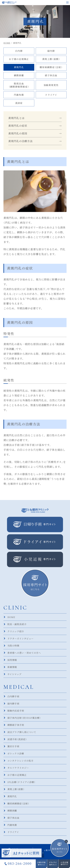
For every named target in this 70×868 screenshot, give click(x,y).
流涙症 (19, 103)
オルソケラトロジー (18, 770)
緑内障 (51, 51)
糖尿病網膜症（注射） (51, 67)
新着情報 (12, 668)
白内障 (19, 51)
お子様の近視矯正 (19, 59)
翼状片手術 (13, 748)
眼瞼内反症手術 (16, 712)
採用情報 (12, 661)
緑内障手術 (13, 705)
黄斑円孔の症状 (18, 126)
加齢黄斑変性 (51, 85)
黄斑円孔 (19, 67)
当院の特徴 (13, 647)
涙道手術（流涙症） (17, 741)
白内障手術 (13, 698)
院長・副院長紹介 (17, 625)
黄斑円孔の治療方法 (20, 142)
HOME (11, 618)
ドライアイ (51, 95)
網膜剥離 (19, 76)
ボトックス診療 (16, 755)
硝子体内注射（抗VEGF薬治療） (24, 719)
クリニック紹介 (16, 632)
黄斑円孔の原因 (18, 134)
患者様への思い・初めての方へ (24, 654)
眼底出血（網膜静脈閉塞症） (19, 85)
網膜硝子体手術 (16, 726)
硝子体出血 (51, 76)
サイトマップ (14, 675)
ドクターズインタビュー (20, 639)
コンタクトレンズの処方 (20, 762)
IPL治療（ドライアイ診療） (22, 784)
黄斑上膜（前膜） (51, 59)
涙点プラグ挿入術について (22, 734)
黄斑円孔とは (16, 118)
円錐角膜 (19, 95)
